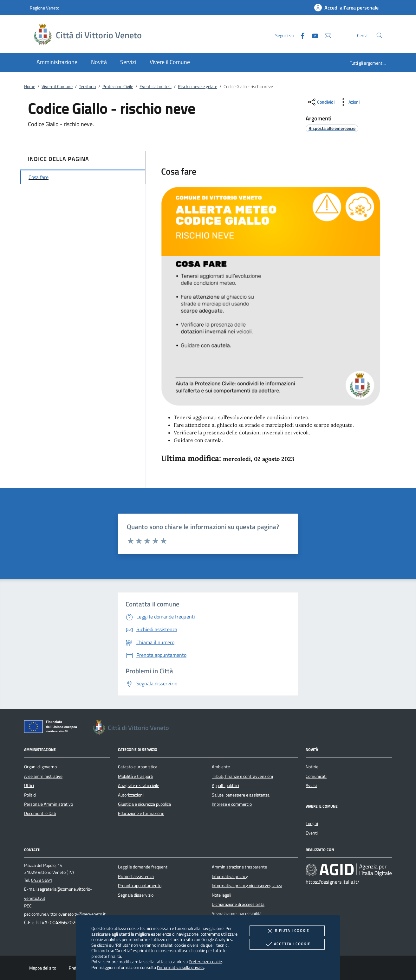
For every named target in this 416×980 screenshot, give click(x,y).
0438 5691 (42, 880)
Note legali (221, 895)
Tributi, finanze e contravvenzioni (242, 776)
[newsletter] (325, 35)
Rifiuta (287, 931)
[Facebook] (300, 35)
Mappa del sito (43, 968)
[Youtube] (313, 35)
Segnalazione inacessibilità (237, 913)
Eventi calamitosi (156, 86)
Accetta (287, 944)
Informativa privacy (230, 876)
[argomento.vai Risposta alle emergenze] (332, 128)
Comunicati (316, 776)
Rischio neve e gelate (198, 86)
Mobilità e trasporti (136, 776)
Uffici (29, 785)
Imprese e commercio (232, 804)
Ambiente (221, 767)
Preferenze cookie (205, 961)
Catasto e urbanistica (138, 767)
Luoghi (312, 823)
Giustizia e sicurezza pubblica (144, 804)
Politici (30, 795)
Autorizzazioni (131, 795)
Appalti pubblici (225, 785)
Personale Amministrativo (49, 804)
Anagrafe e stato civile (139, 785)
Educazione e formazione (141, 813)
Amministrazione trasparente (239, 867)
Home (30, 86)
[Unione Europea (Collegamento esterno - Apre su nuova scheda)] (52, 728)
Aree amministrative (43, 776)
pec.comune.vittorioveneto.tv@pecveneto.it (65, 914)
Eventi (312, 833)
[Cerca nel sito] (379, 35)
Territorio (87, 86)
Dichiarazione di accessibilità (238, 904)
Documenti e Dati (40, 813)
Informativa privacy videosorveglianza (247, 886)
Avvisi (311, 785)
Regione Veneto (45, 8)
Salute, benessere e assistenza (241, 795)
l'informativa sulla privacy (181, 967)
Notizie (312, 767)
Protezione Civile (118, 86)
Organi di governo (40, 767)
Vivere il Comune (57, 86)
